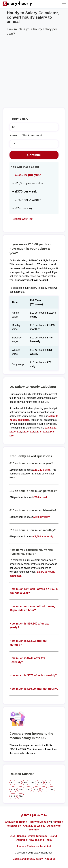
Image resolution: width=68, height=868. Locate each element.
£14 (45, 432)
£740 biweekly (42, 517)
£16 (36, 789)
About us (50, 859)
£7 (12, 783)
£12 (19, 432)
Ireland (53, 836)
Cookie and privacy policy (28, 859)
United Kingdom (37, 836)
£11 (54, 428)
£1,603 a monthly (43, 537)
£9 (25, 783)
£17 (44, 789)
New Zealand (36, 840)
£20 (21, 796)
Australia (22, 840)
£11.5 (13, 432)
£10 (32, 783)
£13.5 (38, 432)
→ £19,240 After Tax (21, 219)
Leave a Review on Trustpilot (34, 846)
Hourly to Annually (40, 822)
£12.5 (26, 432)
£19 (13, 796)
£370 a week (41, 497)
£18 (51, 789)
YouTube (40, 815)
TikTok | (27, 815)
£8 (19, 783)
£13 (32, 432)
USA (12, 836)
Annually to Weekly (34, 826)
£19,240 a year (42, 470)
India (49, 840)
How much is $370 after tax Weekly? (33, 675)
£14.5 (51, 432)
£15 (12, 436)
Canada (21, 836)
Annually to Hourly (16, 822)
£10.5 (48, 428)
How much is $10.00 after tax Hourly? (34, 689)
